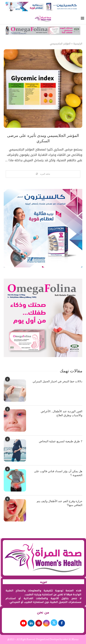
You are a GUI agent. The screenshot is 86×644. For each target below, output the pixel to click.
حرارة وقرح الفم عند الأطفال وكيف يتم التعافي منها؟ (59, 503)
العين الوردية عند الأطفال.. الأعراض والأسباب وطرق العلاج (62, 413)
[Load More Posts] (43, 174)
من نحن (43, 612)
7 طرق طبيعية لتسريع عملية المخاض (61, 441)
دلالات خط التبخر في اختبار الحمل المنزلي (57, 381)
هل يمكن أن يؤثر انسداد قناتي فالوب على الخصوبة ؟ (58, 473)
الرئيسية (78, 44)
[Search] (4, 19)
